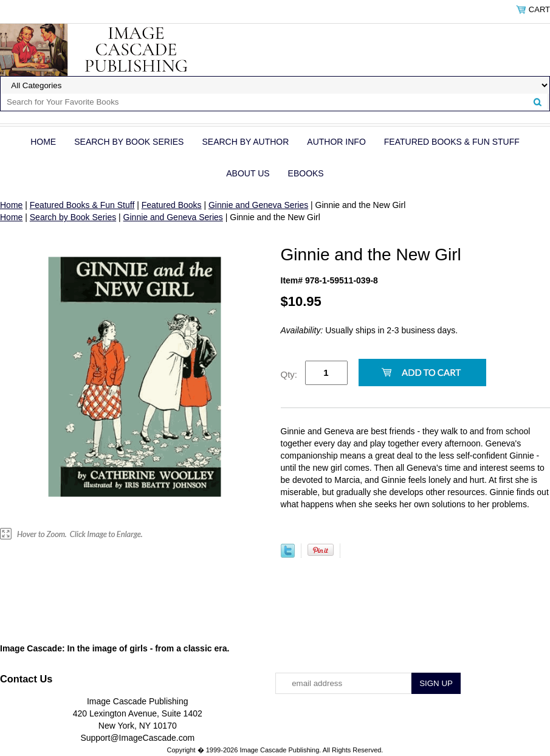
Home (43, 142)
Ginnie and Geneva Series (258, 205)
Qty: (289, 374)
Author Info (336, 142)
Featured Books (172, 205)
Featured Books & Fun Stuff (452, 142)
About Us (248, 173)
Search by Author (245, 142)
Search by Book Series (129, 142)
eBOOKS (306, 173)
